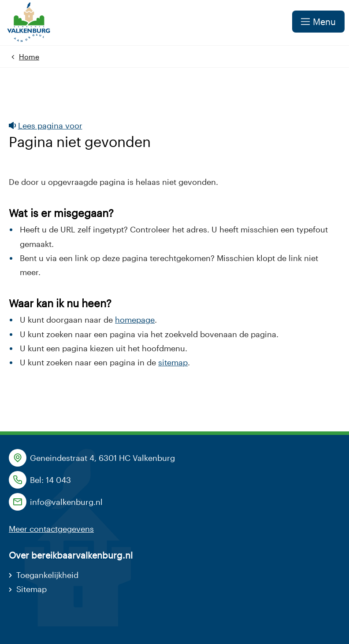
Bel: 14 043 (50, 480)
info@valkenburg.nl (66, 502)
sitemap (173, 362)
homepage (135, 320)
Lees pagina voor (46, 125)
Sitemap (32, 589)
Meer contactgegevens (51, 529)
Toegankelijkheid (47, 575)
